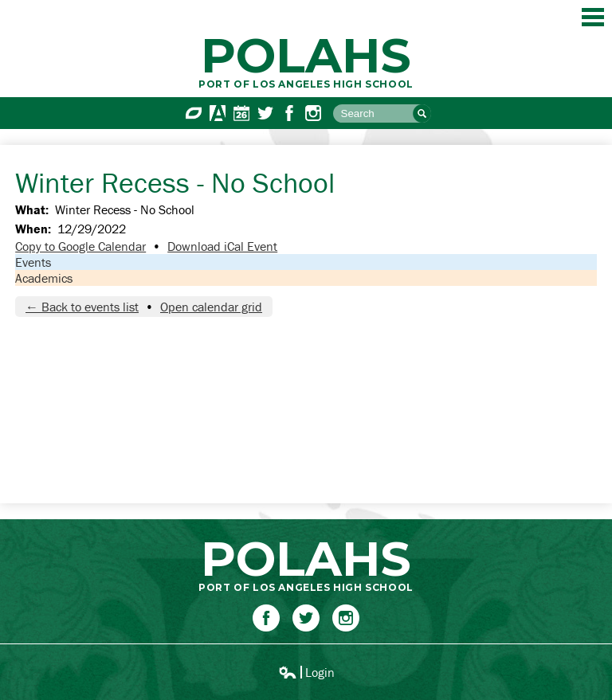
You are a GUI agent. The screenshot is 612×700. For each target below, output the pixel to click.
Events (33, 262)
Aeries (218, 113)
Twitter (265, 113)
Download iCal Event (222, 246)
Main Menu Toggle (593, 17)
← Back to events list (82, 307)
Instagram (313, 113)
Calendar (241, 113)
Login (306, 672)
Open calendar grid (211, 307)
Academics (44, 278)
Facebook (289, 113)
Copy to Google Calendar (80, 246)
